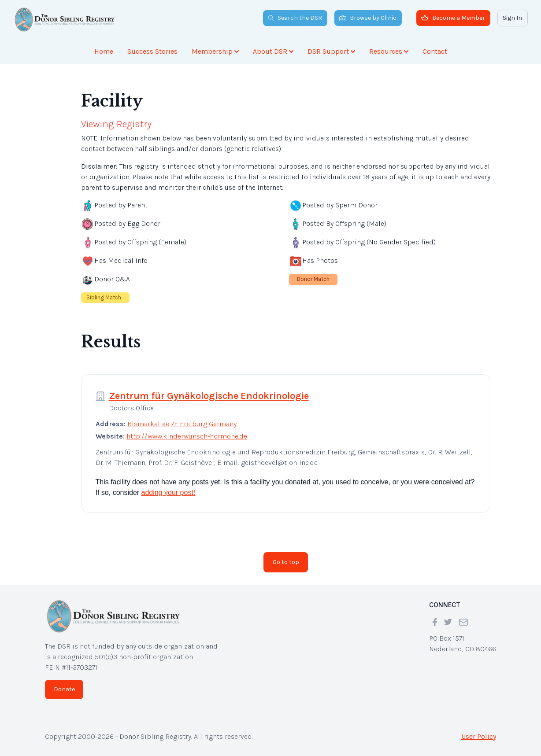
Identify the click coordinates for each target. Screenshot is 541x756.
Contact (435, 51)
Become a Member (453, 18)
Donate (64, 689)
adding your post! (169, 492)
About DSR (273, 51)
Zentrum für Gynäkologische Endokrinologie (209, 396)
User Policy (479, 736)
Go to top (286, 562)
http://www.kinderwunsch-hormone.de (187, 436)
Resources (389, 51)
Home (104, 51)
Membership (215, 51)
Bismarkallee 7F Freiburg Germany (182, 424)
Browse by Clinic (368, 18)
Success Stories (152, 51)
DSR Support (331, 51)
